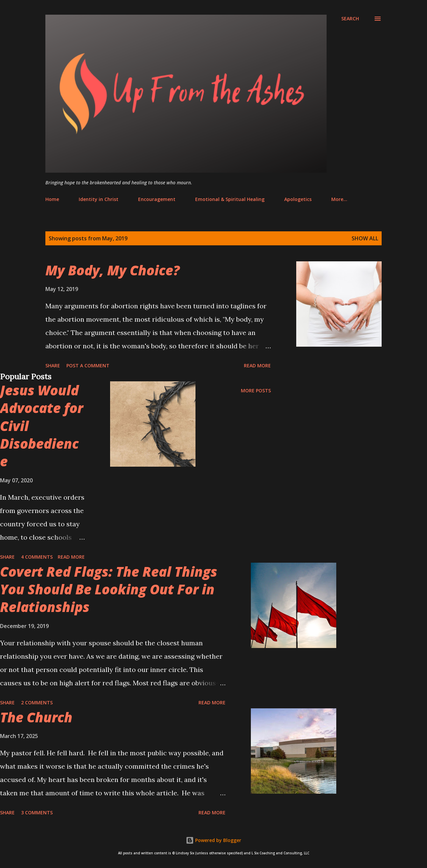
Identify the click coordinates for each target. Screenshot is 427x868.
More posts (256, 390)
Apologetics (298, 199)
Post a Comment (88, 365)
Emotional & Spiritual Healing (230, 199)
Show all (365, 238)
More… (339, 199)
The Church (36, 717)
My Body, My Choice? (113, 270)
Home (52, 199)
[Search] (350, 19)
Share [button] (53, 365)
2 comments (37, 702)
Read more (257, 365)
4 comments (37, 557)
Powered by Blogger (213, 840)
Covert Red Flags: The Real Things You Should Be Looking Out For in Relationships (109, 589)
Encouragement (157, 199)
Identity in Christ (99, 199)
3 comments (37, 812)
